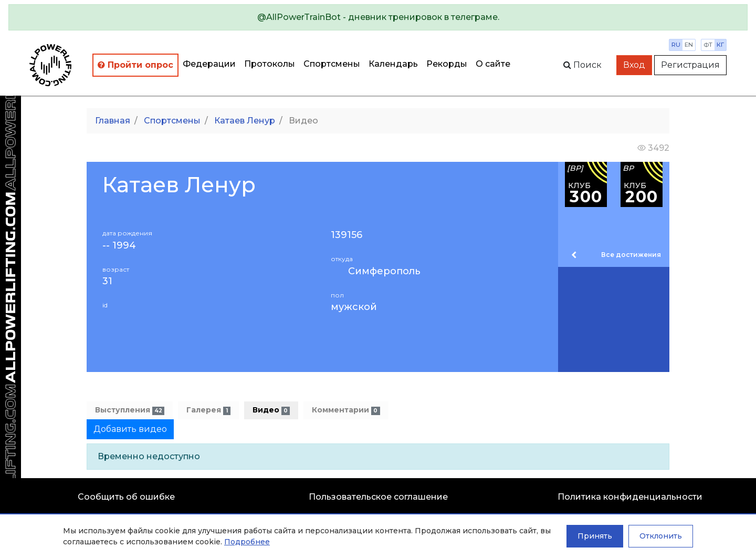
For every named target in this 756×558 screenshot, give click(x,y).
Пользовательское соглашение (378, 497)
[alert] (378, 17)
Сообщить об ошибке (126, 497)
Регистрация (690, 65)
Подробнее (247, 542)
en (689, 45)
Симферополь (384, 271)
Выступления (130, 410)
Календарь (393, 64)
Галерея (208, 410)
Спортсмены (332, 64)
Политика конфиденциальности (630, 497)
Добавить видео (130, 429)
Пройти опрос (135, 65)
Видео (271, 410)
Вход (634, 65)
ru (676, 45)
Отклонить (661, 536)
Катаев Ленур (245, 121)
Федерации (209, 64)
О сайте (493, 64)
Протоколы (270, 64)
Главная (113, 121)
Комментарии (346, 410)
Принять (595, 536)
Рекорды (447, 64)
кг (720, 45)
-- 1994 (119, 246)
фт (708, 45)
